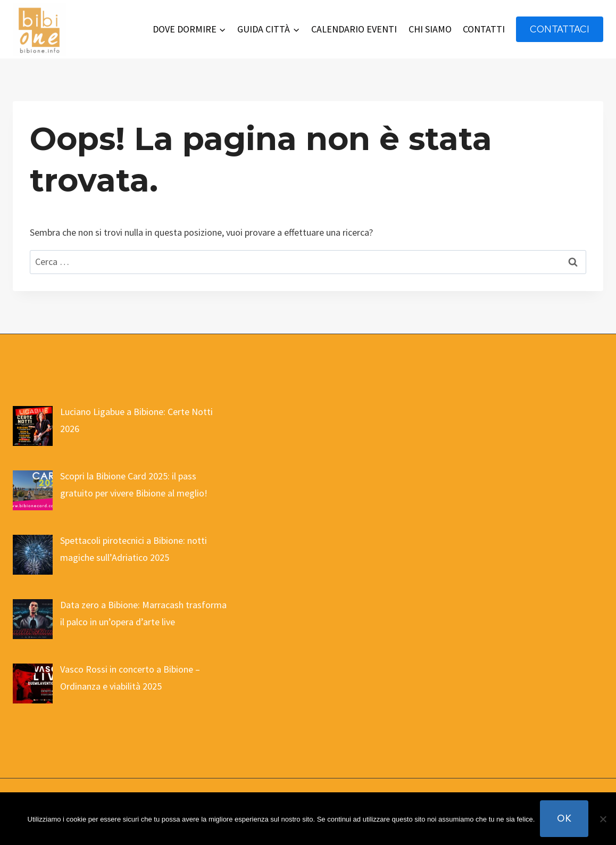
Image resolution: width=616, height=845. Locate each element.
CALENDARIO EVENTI (354, 29)
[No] (603, 819)
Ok (564, 818)
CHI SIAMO (430, 29)
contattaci (560, 29)
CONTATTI (484, 29)
